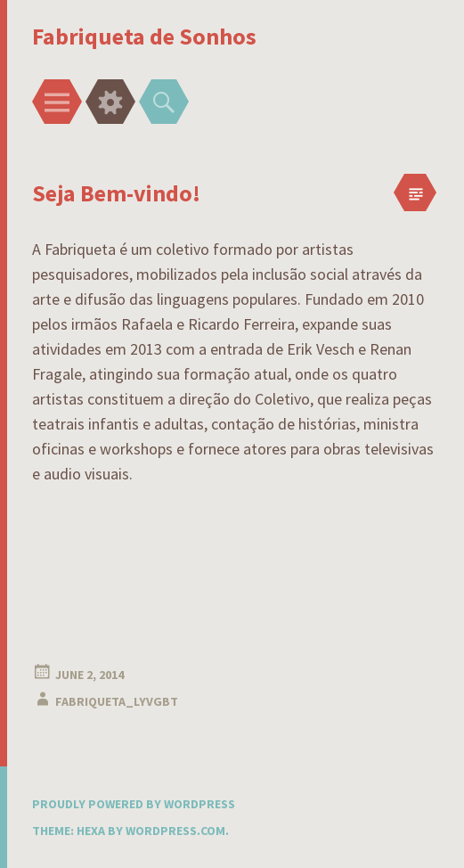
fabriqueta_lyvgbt (117, 701)
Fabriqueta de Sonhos (144, 36)
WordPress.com (175, 831)
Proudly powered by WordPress (134, 804)
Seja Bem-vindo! (116, 193)
